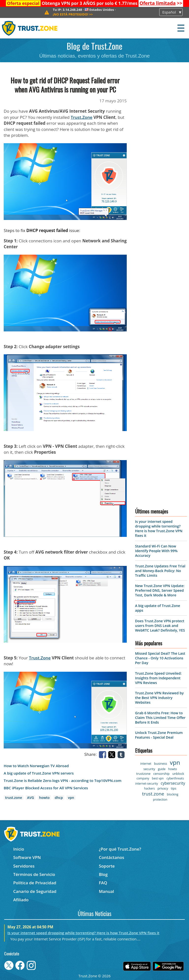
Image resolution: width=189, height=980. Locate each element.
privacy (163, 788)
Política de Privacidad (35, 883)
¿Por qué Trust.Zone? (120, 849)
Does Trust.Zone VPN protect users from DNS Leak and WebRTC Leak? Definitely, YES (160, 626)
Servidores (24, 866)
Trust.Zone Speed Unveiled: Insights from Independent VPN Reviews (158, 678)
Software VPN (27, 857)
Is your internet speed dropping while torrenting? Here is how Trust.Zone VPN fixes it (159, 529)
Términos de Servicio (34, 874)
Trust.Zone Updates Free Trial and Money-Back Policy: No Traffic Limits (160, 571)
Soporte (107, 866)
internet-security (146, 784)
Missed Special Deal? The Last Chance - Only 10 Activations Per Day (160, 658)
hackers (149, 788)
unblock (178, 774)
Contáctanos (112, 857)
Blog (103, 874)
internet (146, 764)
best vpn (158, 778)
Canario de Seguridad (35, 891)
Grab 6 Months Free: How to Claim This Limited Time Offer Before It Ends (160, 718)
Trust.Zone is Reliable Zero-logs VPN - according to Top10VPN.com (63, 781)
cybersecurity (173, 783)
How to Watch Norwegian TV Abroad (36, 766)
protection (160, 800)
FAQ (103, 883)
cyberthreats (175, 778)
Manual (107, 891)
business (161, 763)
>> (161, 3)
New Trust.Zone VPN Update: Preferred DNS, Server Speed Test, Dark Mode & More (160, 590)
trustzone (143, 774)
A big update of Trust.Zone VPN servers (39, 773)
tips (173, 788)
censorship (161, 774)
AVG (31, 798)
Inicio (19, 849)
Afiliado (21, 900)
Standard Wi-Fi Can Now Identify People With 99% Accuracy (156, 551)
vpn (71, 798)
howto (44, 798)
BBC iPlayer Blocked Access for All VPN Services (46, 788)
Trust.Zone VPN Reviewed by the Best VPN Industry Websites (159, 698)
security (149, 769)
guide (162, 769)
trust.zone (14, 798)
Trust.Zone (81, 117)
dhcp (59, 798)
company (143, 778)
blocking (173, 794)
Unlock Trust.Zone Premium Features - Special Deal (159, 735)
